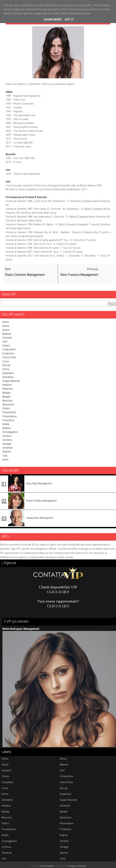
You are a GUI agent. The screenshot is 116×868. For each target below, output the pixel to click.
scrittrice (7, 440)
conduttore (8, 353)
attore (6, 322)
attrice (6, 326)
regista (6, 428)
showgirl (7, 444)
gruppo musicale (11, 381)
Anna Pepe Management (39, 483)
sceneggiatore (10, 432)
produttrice (8, 420)
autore (6, 330)
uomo (5, 460)
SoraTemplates (47, 866)
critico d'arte (9, 357)
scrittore (7, 436)
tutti (5, 456)
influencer (8, 389)
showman (8, 448)
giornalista (8, 377)
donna (6, 369)
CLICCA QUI (58, 592)
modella (6, 393)
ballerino (7, 334)
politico (6, 408)
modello (6, 397)
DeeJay (6, 365)
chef (5, 342)
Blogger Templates (78, 866)
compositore (9, 349)
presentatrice (10, 416)
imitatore (7, 385)
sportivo (7, 452)
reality (6, 424)
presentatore (9, 412)
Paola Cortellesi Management (41, 501)
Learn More (53, 19)
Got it (69, 19)
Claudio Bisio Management (40, 518)
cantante (7, 338)
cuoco (6, 361)
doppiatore (8, 373)
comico (6, 346)
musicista (7, 401)
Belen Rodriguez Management (21, 629)
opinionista (8, 405)
